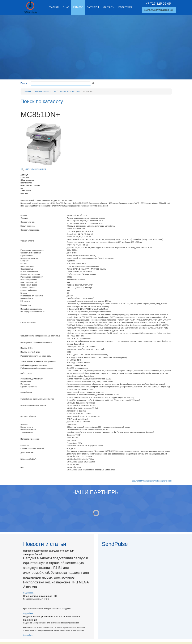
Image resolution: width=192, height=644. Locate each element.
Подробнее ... (29, 593)
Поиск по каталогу (42, 101)
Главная (54, 7)
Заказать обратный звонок (159, 10)
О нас (66, 7)
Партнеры (93, 7)
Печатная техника (42, 91)
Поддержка (125, 7)
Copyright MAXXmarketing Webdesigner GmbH (152, 481)
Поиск (24, 83)
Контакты (109, 7)
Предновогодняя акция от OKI (40, 596)
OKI (54, 91)
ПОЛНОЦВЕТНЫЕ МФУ (69, 91)
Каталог (78, 7)
